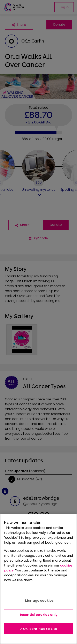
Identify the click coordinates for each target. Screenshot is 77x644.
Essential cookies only (39, 615)
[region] (38, 579)
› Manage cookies (39, 601)
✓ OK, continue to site (39, 629)
